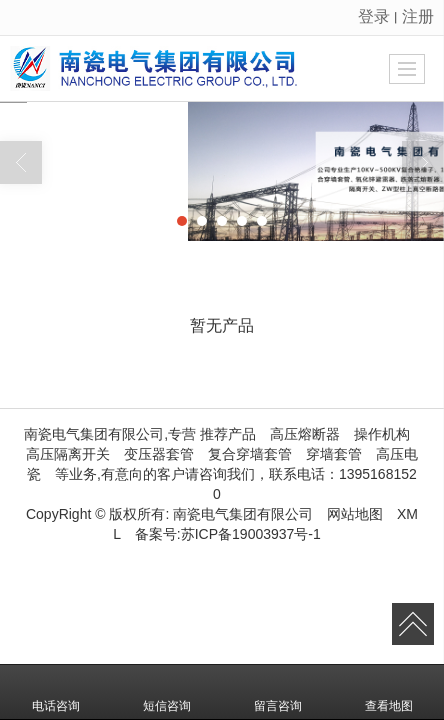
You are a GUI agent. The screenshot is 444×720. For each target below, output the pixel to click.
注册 (418, 16)
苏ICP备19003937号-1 (251, 534)
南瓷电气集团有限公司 (243, 514)
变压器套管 (159, 454)
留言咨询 (278, 692)
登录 (374, 16)
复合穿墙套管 (250, 454)
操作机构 (382, 434)
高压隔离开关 (68, 454)
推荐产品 (228, 434)
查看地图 (389, 692)
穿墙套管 (334, 454)
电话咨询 (56, 692)
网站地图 (355, 514)
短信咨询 (167, 692)
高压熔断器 (305, 434)
